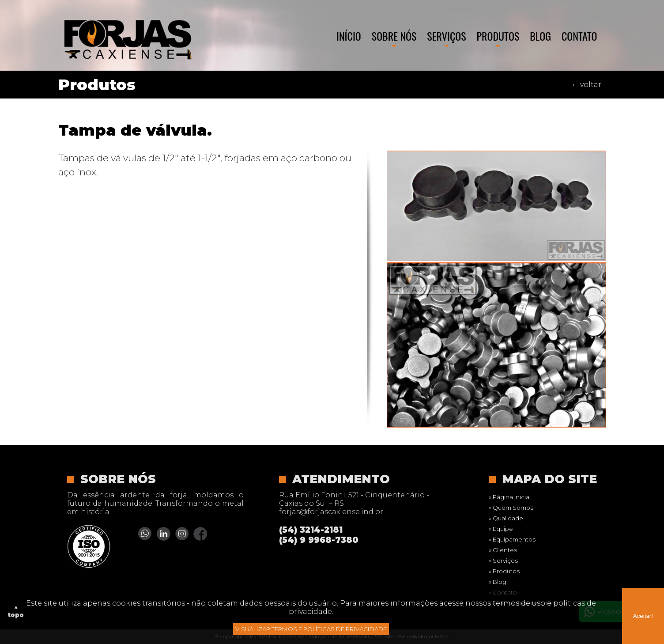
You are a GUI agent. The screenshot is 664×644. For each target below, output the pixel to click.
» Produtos (504, 571)
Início (349, 36)
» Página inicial (510, 497)
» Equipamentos (512, 539)
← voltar (586, 85)
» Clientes (503, 550)
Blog (540, 36)
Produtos (498, 36)
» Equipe (501, 529)
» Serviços (503, 561)
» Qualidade (506, 518)
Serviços (446, 36)
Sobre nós (394, 36)
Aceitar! (643, 616)
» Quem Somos (511, 508)
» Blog (498, 582)
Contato (579, 36)
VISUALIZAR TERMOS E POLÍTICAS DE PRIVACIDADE (311, 629)
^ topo (16, 611)
